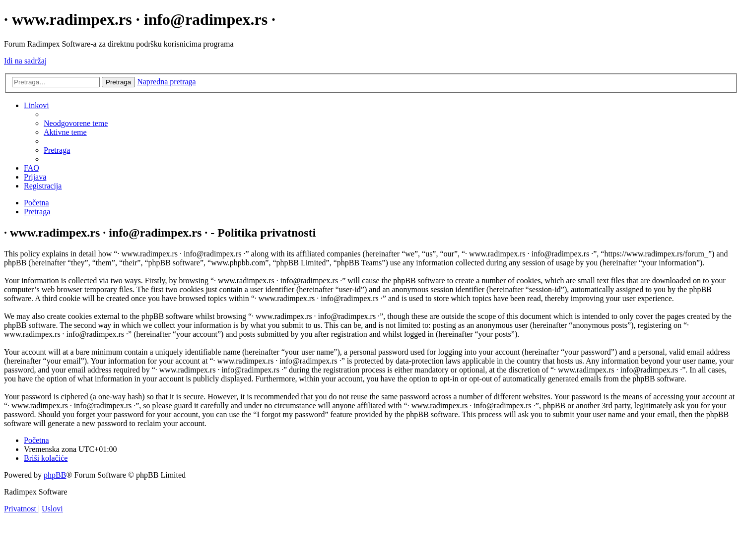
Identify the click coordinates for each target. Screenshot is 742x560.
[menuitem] (76, 123)
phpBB (55, 475)
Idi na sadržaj (25, 61)
